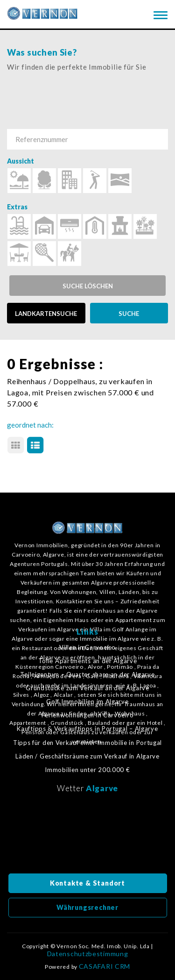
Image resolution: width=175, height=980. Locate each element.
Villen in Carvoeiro (87, 647)
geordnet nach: (30, 425)
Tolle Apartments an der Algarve (88, 661)
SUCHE (129, 314)
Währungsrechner (87, 907)
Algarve (102, 788)
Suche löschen (88, 286)
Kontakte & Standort (87, 883)
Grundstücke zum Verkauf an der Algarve (87, 688)
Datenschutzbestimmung (88, 954)
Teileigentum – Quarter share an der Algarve (87, 675)
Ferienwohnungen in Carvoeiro (88, 715)
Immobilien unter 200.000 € (87, 770)
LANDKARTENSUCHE (46, 314)
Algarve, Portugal (88, 836)
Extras (17, 207)
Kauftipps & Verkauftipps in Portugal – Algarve (87, 729)
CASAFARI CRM (105, 966)
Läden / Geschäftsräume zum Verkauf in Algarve (87, 756)
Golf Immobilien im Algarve (87, 702)
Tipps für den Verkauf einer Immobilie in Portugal (87, 743)
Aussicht (21, 161)
